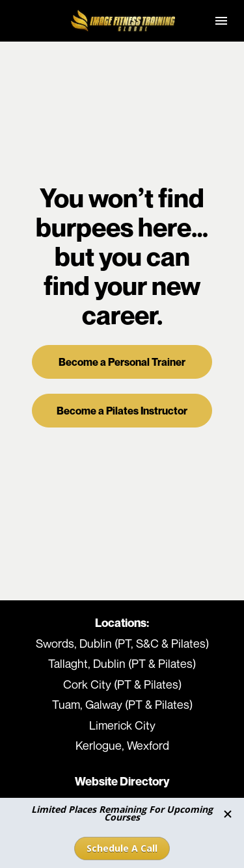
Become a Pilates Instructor (122, 377)
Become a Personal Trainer (122, 328)
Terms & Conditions (122, 755)
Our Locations (122, 735)
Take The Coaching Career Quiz (122, 776)
